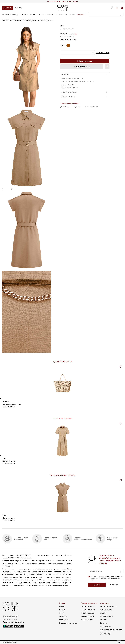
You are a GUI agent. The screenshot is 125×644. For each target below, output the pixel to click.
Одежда (25, 15)
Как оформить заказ (88, 610)
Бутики (72, 15)
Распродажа (64, 620)
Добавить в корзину (85, 61)
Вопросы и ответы (106, 616)
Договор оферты (106, 610)
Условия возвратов (87, 613)
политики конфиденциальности (112, 577)
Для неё (97, 585)
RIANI (62, 26)
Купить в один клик (82, 67)
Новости (63, 15)
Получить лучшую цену (69, 40)
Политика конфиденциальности (111, 630)
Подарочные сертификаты (69, 623)
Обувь (41, 15)
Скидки (81, 15)
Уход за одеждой (87, 620)
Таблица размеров (87, 616)
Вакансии (104, 623)
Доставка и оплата (68, 97)
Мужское (19, 8)
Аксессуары (51, 15)
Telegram (65, 107)
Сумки (33, 15)
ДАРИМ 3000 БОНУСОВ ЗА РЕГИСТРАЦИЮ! (63, 2)
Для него (114, 585)
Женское (8, 8)
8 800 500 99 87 (91, 107)
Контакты (103, 620)
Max (78, 107)
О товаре (65, 74)
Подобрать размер (103, 52)
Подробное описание (69, 92)
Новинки (6, 15)
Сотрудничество (106, 626)
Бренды (16, 15)
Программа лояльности (108, 606)
